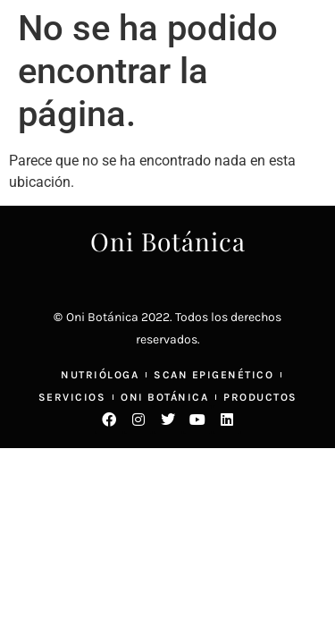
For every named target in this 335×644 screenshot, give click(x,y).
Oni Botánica (168, 241)
